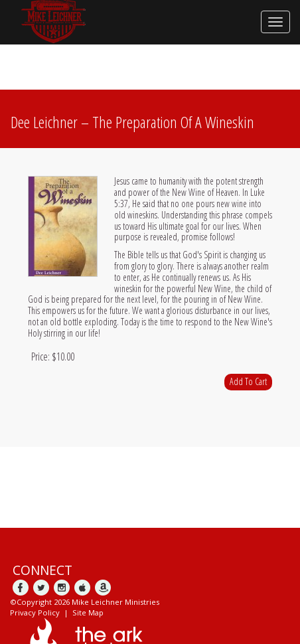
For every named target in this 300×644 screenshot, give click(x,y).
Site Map (88, 612)
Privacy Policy (35, 612)
